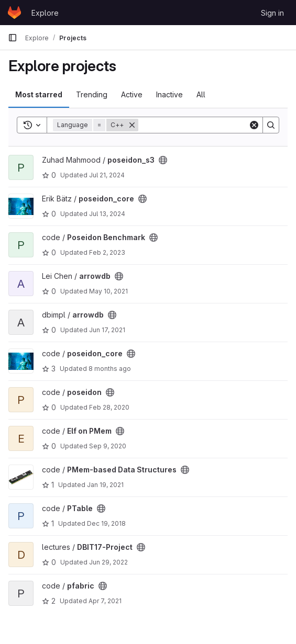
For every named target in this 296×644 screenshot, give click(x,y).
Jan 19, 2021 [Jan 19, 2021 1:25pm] (105, 485)
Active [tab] (132, 94)
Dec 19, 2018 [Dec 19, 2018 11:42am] (106, 523)
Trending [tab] (92, 94)
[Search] (203, 125)
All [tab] (201, 94)
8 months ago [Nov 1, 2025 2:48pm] (110, 369)
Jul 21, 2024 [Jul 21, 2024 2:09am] (107, 175)
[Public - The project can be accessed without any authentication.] (163, 160)
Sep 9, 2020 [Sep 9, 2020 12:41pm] (108, 446)
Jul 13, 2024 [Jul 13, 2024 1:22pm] (107, 214)
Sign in (272, 13)
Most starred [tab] (39, 94)
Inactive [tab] (169, 94)
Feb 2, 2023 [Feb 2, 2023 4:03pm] (107, 252)
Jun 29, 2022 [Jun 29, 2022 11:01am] (108, 562)
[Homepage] (14, 13)
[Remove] (132, 125)
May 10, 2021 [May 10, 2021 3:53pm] (108, 291)
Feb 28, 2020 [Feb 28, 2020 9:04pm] (109, 407)
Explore (45, 13)
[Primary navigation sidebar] (13, 38)
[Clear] (254, 125)
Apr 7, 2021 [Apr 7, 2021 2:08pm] (105, 601)
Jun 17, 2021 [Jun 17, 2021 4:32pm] (107, 330)
